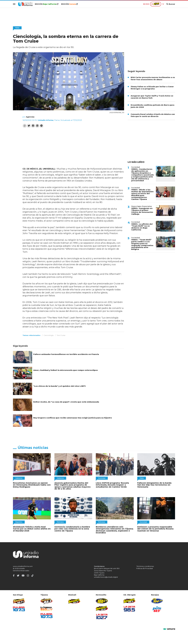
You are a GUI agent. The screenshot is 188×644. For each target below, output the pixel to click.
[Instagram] (28, 575)
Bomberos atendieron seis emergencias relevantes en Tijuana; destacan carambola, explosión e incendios (114, 529)
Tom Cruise (61, 335)
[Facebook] (14, 575)
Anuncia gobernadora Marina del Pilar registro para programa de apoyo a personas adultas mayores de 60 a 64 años (72, 486)
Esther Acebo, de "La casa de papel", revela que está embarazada (66, 402)
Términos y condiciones (145, 566)
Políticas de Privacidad (145, 568)
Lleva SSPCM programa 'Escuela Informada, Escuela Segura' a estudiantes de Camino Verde (112, 485)
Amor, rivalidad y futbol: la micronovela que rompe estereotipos (66, 370)
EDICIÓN (46, 4)
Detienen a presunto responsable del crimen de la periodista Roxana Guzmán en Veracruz (155, 528)
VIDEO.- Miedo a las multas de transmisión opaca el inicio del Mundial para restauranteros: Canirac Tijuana (142, 194)
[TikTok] (32, 575)
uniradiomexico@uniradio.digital (106, 576)
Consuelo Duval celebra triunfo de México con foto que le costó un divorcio (153, 115)
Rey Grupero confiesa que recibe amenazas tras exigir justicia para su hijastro (73, 418)
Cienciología (49, 335)
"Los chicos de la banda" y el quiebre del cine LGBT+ (60, 386)
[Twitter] (18, 575)
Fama (17, 28)
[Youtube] (23, 575)
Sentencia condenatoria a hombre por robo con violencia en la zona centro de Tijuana (72, 528)
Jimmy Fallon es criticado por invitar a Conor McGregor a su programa (152, 88)
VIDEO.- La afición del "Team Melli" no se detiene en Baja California (142, 227)
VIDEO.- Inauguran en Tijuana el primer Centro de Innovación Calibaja (142, 211)
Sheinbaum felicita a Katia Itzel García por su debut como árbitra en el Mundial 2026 (31, 528)
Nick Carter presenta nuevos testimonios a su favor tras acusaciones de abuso (153, 78)
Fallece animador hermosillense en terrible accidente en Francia (66, 354)
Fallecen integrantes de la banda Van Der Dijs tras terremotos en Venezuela (156, 485)
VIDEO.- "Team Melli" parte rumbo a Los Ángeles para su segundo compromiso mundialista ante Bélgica (142, 244)
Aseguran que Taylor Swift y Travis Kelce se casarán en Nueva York (152, 97)
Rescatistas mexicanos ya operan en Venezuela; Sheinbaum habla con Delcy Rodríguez (31, 485)
